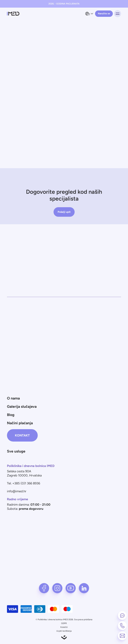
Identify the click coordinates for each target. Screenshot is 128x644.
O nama (13, 398)
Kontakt (22, 435)
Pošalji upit (64, 212)
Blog (11, 415)
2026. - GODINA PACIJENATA (64, 4)
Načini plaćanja (20, 423)
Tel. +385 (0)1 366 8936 (24, 483)
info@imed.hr (17, 491)
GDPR (64, 623)
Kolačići (64, 627)
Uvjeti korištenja (64, 631)
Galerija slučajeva (22, 407)
